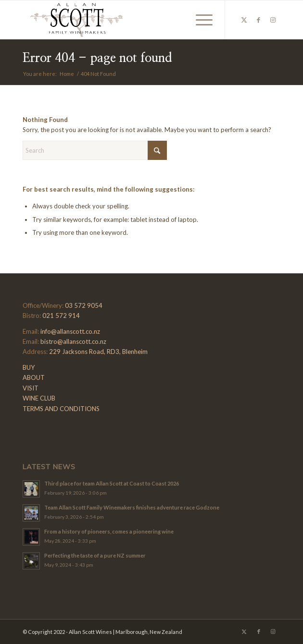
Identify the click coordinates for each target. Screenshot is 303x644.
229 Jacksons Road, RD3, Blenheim (98, 352)
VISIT (31, 388)
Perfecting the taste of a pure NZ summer (95, 555)
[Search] (95, 150)
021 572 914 (61, 316)
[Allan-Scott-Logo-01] (126, 20)
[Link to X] (244, 20)
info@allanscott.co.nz (70, 331)
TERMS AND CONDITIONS (61, 409)
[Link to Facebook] (259, 20)
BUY (29, 367)
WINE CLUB (39, 398)
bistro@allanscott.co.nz (73, 341)
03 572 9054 (84, 305)
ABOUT (34, 377)
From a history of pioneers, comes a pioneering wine (109, 531)
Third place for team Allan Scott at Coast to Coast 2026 (112, 483)
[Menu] (199, 20)
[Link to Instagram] (273, 20)
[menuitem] (199, 20)
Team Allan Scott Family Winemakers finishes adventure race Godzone (132, 507)
